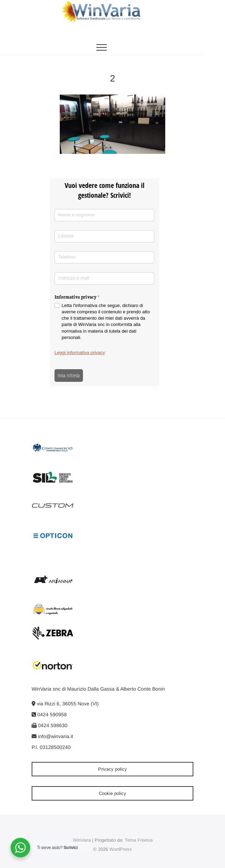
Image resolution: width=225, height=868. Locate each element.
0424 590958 (49, 714)
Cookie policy (112, 793)
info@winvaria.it (52, 736)
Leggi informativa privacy (80, 353)
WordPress (121, 849)
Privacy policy (112, 769)
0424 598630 (50, 725)
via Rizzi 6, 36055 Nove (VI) (65, 704)
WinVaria (82, 840)
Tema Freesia (139, 840)
